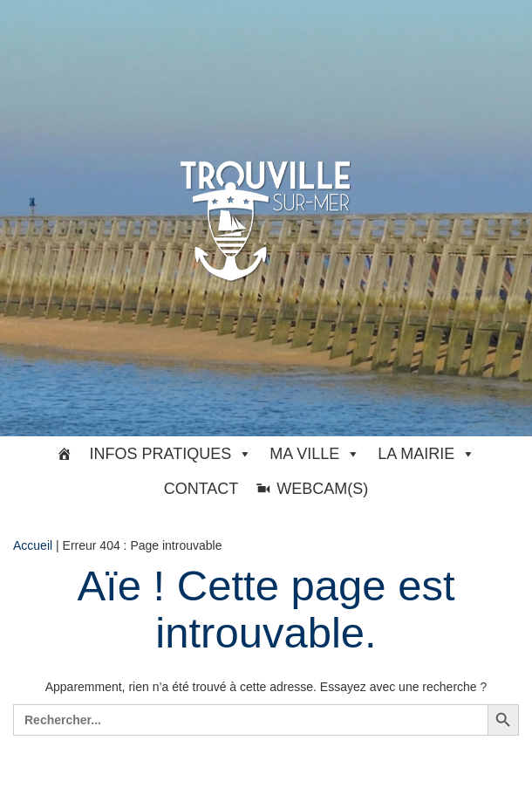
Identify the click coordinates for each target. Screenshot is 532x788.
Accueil (33, 545)
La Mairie (426, 454)
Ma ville (315, 454)
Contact (201, 489)
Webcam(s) (322, 489)
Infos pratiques (171, 454)
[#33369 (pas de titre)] (65, 454)
